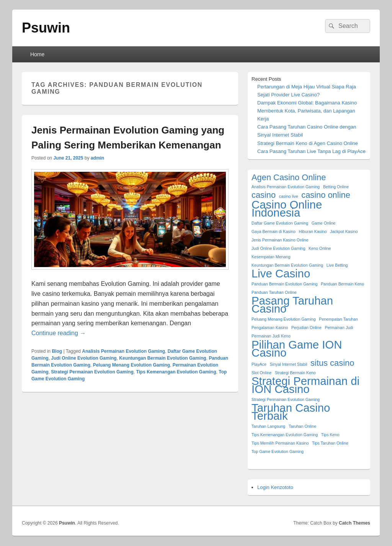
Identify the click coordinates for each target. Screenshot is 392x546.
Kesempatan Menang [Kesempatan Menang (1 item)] (271, 257)
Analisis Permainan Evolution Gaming (123, 351)
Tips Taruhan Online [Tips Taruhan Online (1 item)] (330, 443)
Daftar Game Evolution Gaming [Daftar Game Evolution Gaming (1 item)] (280, 223)
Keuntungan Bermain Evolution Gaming (163, 358)
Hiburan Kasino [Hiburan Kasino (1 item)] (313, 231)
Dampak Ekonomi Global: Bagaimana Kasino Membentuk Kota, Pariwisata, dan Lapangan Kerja (307, 111)
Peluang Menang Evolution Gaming (131, 365)
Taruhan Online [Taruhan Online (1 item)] (302, 426)
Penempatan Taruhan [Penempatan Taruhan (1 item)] (338, 319)
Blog (57, 351)
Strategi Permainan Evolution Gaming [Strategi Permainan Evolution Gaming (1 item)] (286, 399)
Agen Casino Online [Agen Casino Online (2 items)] (289, 177)
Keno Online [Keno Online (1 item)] (320, 248)
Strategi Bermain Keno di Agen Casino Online (308, 143)
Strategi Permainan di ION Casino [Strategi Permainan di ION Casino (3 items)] (305, 385)
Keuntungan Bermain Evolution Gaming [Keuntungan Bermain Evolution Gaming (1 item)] (287, 265)
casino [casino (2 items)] (264, 195)
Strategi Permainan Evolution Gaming (92, 372)
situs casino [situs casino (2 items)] (332, 363)
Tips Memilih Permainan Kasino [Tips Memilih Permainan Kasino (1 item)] (280, 443)
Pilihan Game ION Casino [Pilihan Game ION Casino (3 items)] (297, 349)
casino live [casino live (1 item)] (289, 196)
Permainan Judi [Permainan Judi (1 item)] (339, 328)
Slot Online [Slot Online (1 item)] (261, 373)
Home (37, 54)
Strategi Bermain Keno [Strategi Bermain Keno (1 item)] (295, 373)
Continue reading (59, 333)
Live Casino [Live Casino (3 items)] (281, 273)
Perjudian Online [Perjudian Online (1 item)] (306, 328)
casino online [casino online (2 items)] (326, 195)
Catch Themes (354, 523)
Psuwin (46, 28)
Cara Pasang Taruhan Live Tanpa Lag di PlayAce (311, 151)
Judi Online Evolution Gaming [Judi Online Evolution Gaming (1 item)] (278, 248)
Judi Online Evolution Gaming (84, 358)
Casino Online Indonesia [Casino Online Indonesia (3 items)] (287, 209)
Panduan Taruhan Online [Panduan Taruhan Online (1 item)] (274, 292)
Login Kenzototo (275, 487)
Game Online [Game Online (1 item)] (324, 223)
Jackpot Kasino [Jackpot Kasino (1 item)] (344, 231)
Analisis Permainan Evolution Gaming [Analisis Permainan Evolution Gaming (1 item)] (286, 187)
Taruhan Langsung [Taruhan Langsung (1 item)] (268, 426)
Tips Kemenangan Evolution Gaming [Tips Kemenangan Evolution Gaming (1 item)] (285, 435)
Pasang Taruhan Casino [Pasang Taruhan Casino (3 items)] (292, 305)
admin (97, 158)
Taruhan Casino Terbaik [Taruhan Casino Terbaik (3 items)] (291, 412)
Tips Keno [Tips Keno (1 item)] (330, 435)
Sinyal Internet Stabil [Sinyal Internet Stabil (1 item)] (289, 364)
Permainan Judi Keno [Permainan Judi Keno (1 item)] (271, 336)
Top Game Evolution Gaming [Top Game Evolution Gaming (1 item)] (278, 451)
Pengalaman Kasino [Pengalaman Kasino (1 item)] (270, 328)
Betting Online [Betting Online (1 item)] (336, 187)
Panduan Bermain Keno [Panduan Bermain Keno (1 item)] (342, 284)
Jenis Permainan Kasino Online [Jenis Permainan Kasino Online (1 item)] (280, 240)
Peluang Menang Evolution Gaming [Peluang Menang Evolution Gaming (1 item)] (284, 319)
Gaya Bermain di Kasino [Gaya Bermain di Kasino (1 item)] (274, 231)
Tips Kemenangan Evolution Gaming (176, 372)
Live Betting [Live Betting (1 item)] (337, 265)
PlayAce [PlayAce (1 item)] (259, 364)
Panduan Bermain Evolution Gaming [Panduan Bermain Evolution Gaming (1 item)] (284, 284)
